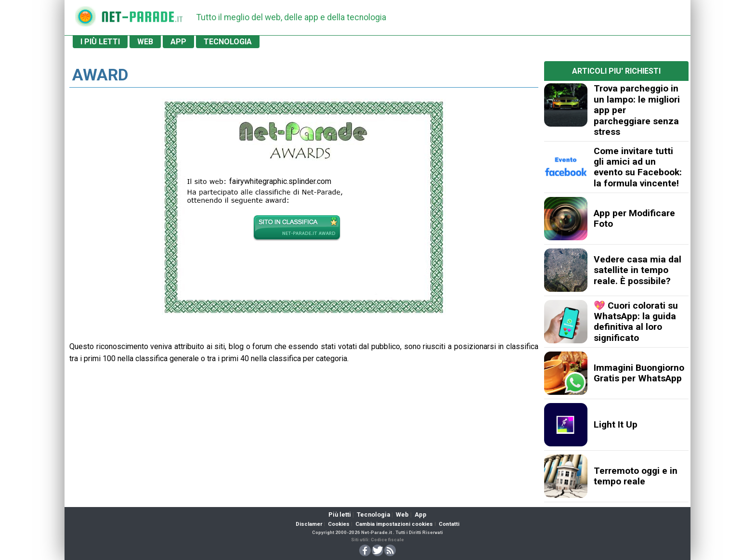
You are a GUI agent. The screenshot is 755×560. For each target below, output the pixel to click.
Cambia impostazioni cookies (394, 524)
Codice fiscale (387, 540)
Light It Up (616, 424)
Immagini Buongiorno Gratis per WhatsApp (639, 373)
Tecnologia (373, 514)
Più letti (340, 514)
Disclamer (309, 524)
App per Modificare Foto (634, 218)
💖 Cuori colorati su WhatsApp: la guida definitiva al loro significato (636, 322)
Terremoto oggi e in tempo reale (636, 476)
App (421, 514)
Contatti (449, 524)
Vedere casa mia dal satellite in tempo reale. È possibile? (638, 270)
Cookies (339, 524)
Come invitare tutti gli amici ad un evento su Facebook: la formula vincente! (638, 167)
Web (402, 514)
